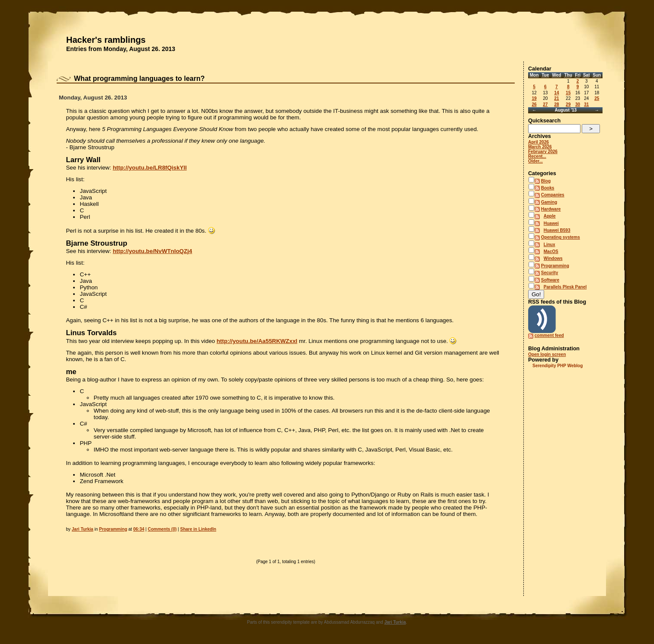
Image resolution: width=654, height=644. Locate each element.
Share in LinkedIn (198, 529)
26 (534, 104)
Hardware (551, 209)
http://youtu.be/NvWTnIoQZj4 (153, 251)
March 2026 (540, 147)
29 (568, 104)
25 (597, 98)
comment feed (549, 335)
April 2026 (539, 142)
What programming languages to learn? (139, 78)
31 (586, 104)
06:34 (139, 529)
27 (545, 104)
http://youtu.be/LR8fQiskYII (150, 168)
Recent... (537, 156)
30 (578, 104)
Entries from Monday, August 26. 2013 (121, 49)
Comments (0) (162, 529)
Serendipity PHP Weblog (558, 366)
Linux (550, 245)
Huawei (551, 223)
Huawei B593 (557, 230)
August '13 (566, 110)
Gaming (549, 202)
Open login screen (547, 354)
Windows (553, 258)
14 (556, 93)
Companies (553, 195)
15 (568, 93)
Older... (535, 161)
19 (534, 98)
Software (550, 280)
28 (556, 104)
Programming (113, 529)
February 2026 (543, 152)
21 (556, 98)
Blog (546, 181)
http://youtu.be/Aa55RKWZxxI (257, 341)
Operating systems (561, 237)
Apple (550, 216)
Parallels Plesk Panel (565, 287)
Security (550, 273)
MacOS (551, 252)
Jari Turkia (83, 529)
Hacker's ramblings (106, 40)
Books (548, 188)
